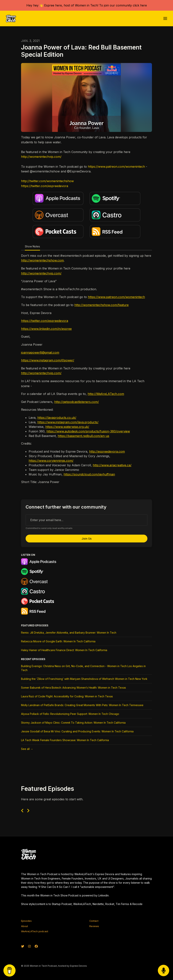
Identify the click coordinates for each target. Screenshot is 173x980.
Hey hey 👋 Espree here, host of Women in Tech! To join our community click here (87, 5)
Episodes (26, 921)
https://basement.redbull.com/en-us (83, 436)
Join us (87, 539)
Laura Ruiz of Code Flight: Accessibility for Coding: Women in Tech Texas (67, 696)
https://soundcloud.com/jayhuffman (89, 474)
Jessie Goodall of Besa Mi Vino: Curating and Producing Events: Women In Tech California (77, 731)
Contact (94, 921)
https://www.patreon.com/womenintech (116, 167)
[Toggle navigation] (165, 19)
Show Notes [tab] (32, 246)
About (24, 926)
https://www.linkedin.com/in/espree (46, 329)
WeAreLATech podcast (35, 931)
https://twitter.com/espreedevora (45, 186)
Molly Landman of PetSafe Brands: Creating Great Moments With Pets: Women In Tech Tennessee (82, 705)
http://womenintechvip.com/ (41, 157)
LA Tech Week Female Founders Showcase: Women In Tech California (65, 740)
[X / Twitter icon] (23, 946)
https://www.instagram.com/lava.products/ (68, 422)
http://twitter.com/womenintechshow (47, 181)
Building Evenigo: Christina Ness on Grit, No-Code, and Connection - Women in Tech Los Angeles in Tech (83, 668)
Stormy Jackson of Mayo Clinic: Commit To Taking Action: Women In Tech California (73, 723)
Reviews (94, 926)
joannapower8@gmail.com (40, 352)
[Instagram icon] (29, 946)
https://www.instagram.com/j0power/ (48, 360)
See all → (27, 749)
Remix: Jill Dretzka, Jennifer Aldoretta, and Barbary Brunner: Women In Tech (69, 633)
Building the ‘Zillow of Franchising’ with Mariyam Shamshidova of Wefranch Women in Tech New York (84, 679)
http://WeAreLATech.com (106, 394)
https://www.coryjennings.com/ (51, 461)
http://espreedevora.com (107, 451)
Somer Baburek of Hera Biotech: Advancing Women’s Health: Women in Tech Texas (74, 688)
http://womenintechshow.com (42, 260)
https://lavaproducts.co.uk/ (57, 418)
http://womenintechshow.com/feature (101, 305)
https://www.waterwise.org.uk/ (67, 427)
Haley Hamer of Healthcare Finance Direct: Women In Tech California (64, 650)
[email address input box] (86, 520)
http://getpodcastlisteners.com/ (77, 402)
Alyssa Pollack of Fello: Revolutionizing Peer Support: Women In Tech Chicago (70, 714)
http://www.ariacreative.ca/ (112, 465)
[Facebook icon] (36, 946)
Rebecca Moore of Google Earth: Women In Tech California (58, 641)
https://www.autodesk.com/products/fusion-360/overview (88, 431)
